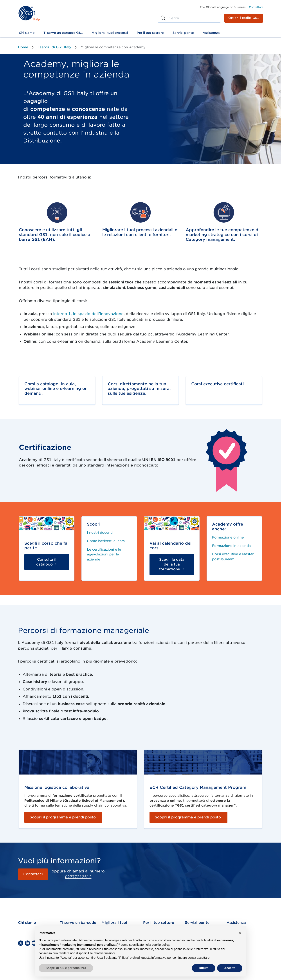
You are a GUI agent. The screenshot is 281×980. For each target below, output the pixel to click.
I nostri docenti (100, 533)
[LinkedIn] (27, 943)
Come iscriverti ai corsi (106, 541)
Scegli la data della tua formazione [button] (172, 564)
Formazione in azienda (231, 546)
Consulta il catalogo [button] (47, 562)
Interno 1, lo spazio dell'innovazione (88, 314)
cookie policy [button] (161, 945)
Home (23, 47)
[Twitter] (21, 943)
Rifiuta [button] (204, 968)
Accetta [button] (230, 968)
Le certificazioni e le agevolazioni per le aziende (104, 554)
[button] (27, 33)
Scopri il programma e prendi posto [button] (63, 817)
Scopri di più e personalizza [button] (66, 968)
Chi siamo (27, 923)
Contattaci (256, 7)
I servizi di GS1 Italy (54, 47)
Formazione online (228, 537)
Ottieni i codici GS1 (244, 18)
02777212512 (78, 877)
